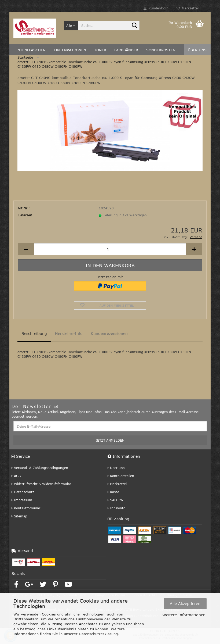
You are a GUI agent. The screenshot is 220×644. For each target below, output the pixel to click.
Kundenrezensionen (109, 333)
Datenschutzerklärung (98, 634)
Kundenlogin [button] (156, 8)
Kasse (113, 492)
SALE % (115, 500)
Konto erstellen (121, 476)
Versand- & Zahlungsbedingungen (40, 468)
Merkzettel (188, 8)
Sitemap (19, 516)
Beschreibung (34, 333)
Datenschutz (23, 492)
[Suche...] (71, 26)
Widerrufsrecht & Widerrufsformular (41, 484)
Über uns (116, 468)
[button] (26, 249)
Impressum (22, 500)
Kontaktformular (26, 508)
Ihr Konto (116, 508)
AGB (16, 476)
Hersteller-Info (69, 333)
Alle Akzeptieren (185, 604)
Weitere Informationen (184, 615)
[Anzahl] (110, 249)
